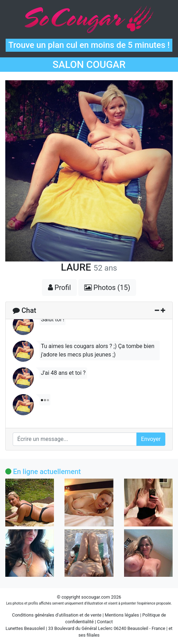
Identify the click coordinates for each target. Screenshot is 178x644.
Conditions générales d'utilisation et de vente (57, 615)
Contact (105, 622)
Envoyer (151, 439)
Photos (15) (107, 288)
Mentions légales (122, 615)
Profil (60, 288)
